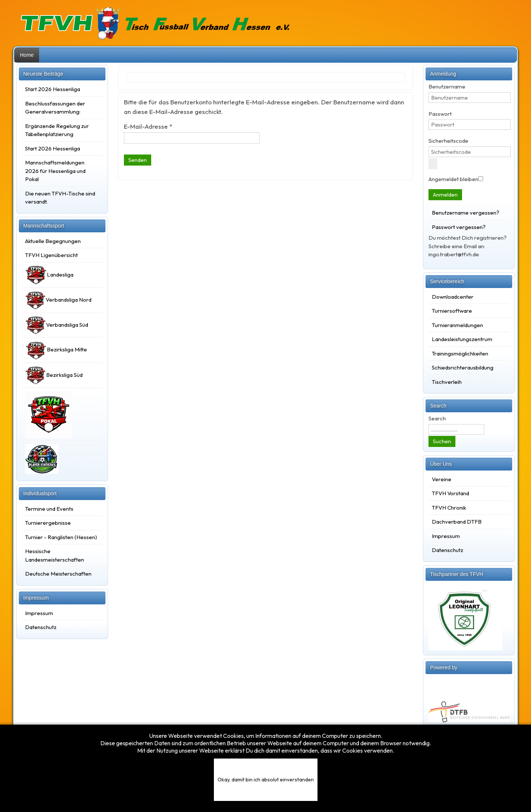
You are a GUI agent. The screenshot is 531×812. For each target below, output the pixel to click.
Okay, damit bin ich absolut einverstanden (266, 780)
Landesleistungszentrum (462, 339)
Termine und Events (49, 509)
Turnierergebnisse (48, 523)
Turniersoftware (452, 311)
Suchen (442, 441)
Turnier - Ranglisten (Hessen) (61, 537)
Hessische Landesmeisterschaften (55, 555)
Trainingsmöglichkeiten (460, 353)
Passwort (440, 114)
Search (437, 418)
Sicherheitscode (448, 141)
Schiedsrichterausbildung (463, 367)
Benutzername (447, 86)
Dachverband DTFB (457, 522)
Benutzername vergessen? (466, 213)
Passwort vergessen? (459, 227)
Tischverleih (447, 382)
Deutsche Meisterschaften (58, 574)
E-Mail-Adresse (148, 126)
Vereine (442, 479)
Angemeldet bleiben (453, 179)
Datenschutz (41, 627)
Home (27, 55)
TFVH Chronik (449, 508)
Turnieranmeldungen (457, 325)
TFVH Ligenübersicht (51, 255)
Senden (138, 160)
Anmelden (445, 195)
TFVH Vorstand (450, 493)
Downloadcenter (453, 297)
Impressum (39, 613)
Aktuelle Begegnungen (53, 241)
